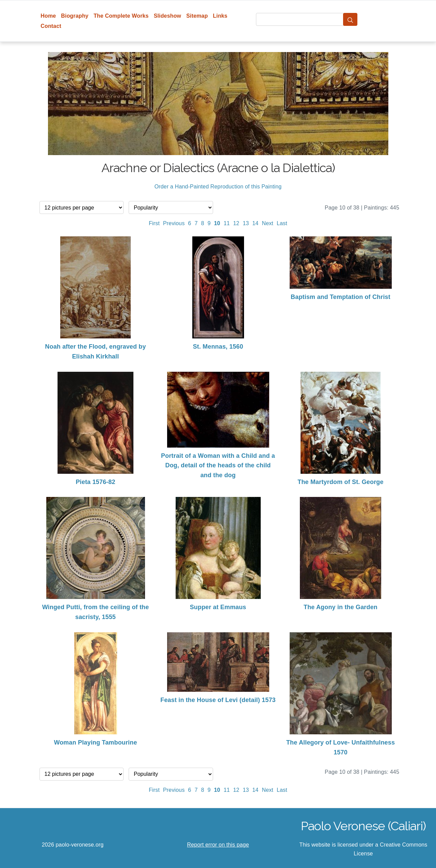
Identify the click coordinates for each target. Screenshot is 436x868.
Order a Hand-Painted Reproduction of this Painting (218, 187)
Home (48, 16)
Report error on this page (218, 845)
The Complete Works (121, 16)
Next (268, 223)
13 (246, 223)
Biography (75, 16)
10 (217, 223)
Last (282, 223)
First (154, 223)
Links (220, 16)
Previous (174, 223)
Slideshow (168, 16)
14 (255, 223)
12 (236, 223)
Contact (51, 26)
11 (227, 223)
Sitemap (197, 16)
